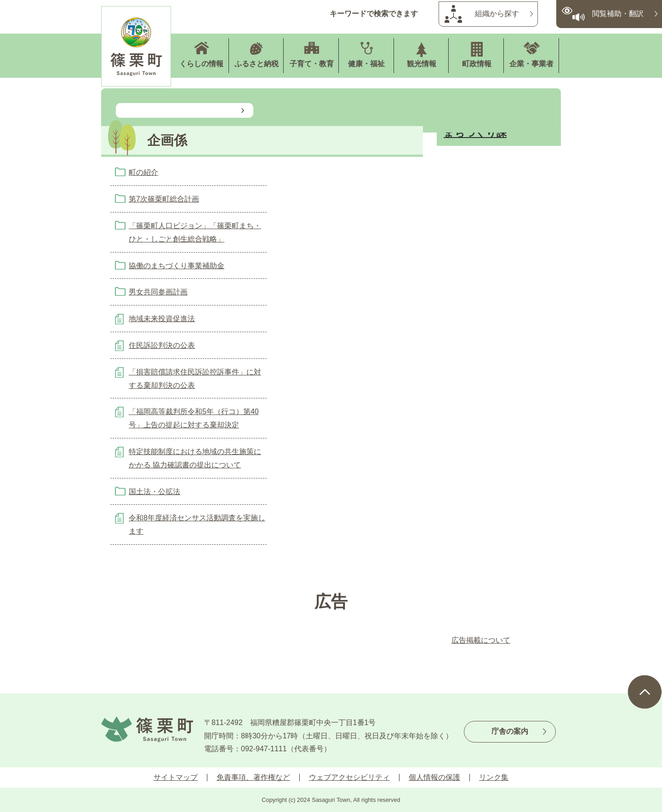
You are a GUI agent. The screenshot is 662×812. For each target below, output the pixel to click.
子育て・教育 (312, 64)
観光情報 (422, 64)
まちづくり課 (475, 133)
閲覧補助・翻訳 (618, 14)
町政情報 (477, 64)
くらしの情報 (201, 64)
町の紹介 (143, 172)
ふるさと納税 (257, 64)
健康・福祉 (366, 64)
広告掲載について (481, 640)
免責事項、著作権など (253, 777)
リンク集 (494, 777)
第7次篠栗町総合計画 (164, 199)
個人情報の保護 (434, 777)
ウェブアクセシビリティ (349, 777)
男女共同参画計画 (158, 292)
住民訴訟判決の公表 (162, 345)
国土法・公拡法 (154, 492)
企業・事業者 (531, 64)
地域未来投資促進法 (162, 319)
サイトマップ (176, 777)
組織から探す (497, 14)
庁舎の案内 (510, 731)
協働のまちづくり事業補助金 (177, 266)
